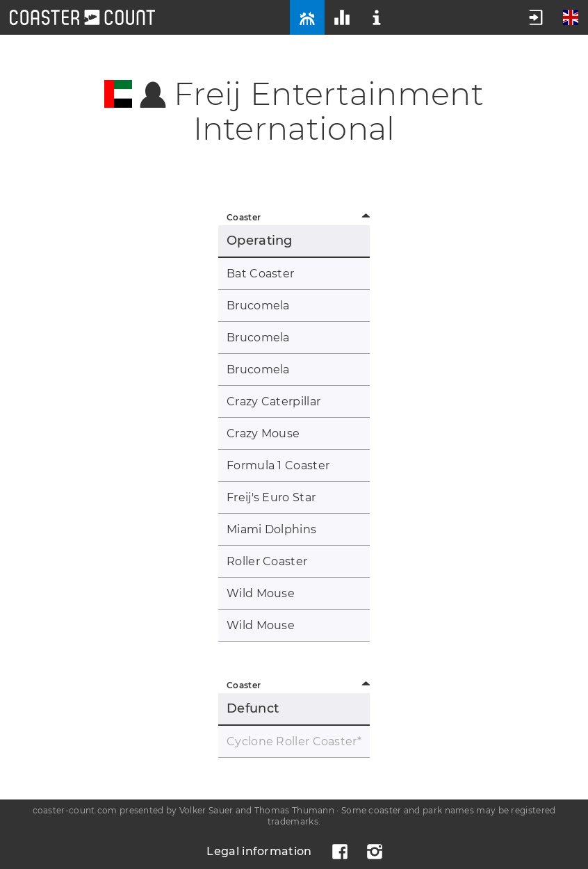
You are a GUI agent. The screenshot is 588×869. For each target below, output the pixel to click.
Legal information (259, 851)
